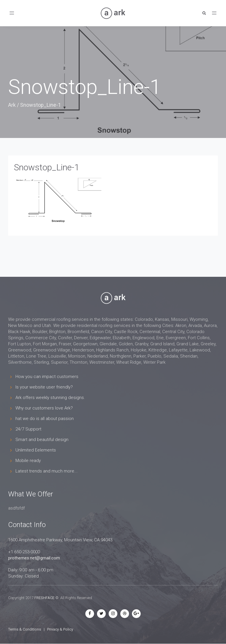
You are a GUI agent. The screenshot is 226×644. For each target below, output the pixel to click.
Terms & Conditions (25, 629)
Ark (12, 105)
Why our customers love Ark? (44, 408)
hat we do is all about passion (45, 419)
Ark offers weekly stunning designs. (50, 398)
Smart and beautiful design (42, 440)
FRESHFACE (44, 598)
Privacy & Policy (60, 629)
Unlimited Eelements (36, 450)
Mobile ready (28, 461)
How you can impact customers (47, 377)
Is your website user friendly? (44, 387)
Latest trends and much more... (47, 471)
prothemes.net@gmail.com (34, 558)
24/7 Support (28, 429)
